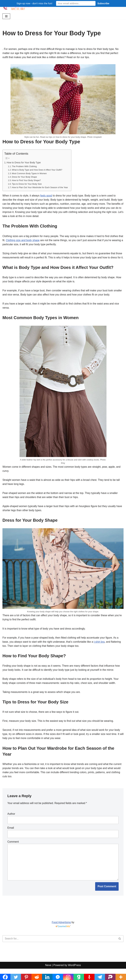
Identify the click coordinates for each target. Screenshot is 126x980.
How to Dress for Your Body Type (24, 163)
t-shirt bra (102, 650)
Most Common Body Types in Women (30, 174)
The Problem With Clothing (25, 167)
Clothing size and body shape (28, 242)
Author (11, 824)
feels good (47, 197)
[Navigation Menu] (6, 16)
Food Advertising (61, 933)
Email (11, 838)
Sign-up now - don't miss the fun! (34, 3)
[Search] (59, 950)
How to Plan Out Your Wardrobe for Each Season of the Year (41, 189)
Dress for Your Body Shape (25, 178)
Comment (13, 852)
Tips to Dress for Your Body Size (27, 185)
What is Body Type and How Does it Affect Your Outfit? (38, 170)
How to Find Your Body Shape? (27, 181)
